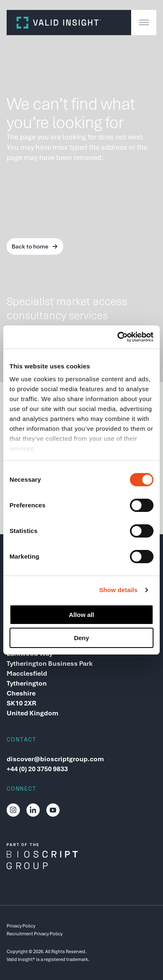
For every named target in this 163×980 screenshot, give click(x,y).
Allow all (82, 615)
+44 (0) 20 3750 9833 (37, 769)
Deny (82, 638)
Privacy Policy (21, 926)
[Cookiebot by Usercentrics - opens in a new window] (118, 337)
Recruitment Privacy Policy (35, 934)
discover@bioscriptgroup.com (55, 759)
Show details (119, 590)
